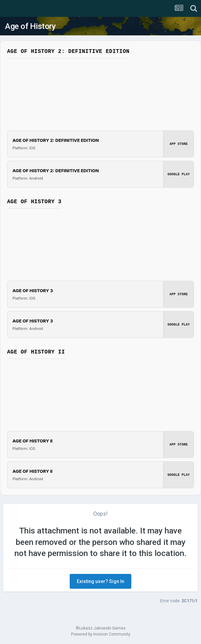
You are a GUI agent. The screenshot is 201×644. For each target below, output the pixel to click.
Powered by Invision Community (101, 634)
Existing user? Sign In (100, 581)
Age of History (30, 26)
